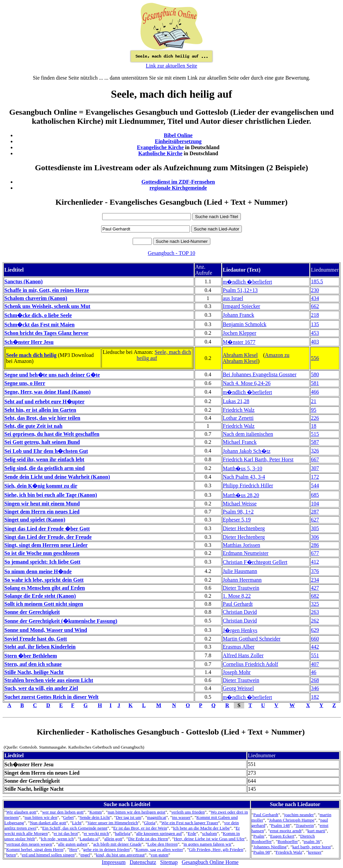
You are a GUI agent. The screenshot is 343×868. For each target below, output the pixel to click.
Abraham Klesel (240, 355)
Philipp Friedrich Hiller (248, 486)
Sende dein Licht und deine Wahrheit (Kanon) (57, 477)
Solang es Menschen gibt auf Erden (45, 588)
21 (314, 401)
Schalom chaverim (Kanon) (36, 298)
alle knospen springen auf (159, 833)
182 (315, 697)
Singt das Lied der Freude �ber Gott (47, 529)
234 (315, 580)
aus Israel (233, 298)
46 (314, 672)
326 (315, 451)
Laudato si (89, 839)
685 (315, 495)
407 (315, 664)
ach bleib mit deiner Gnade (117, 844)
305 (315, 528)
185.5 (317, 281)
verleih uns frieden (188, 812)
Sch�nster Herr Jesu (29, 342)
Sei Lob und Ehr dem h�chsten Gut (46, 451)
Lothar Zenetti (238, 418)
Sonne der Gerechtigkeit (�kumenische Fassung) (61, 621)
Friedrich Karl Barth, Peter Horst (258, 459)
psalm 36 (312, 841)
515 (315, 434)
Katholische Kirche (160, 153)
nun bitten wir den (41, 817)
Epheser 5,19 (237, 520)
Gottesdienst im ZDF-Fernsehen (178, 182)
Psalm (259, 836)
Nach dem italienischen (248, 434)
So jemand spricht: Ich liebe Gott (42, 562)
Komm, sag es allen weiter (159, 849)
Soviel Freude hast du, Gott (36, 639)
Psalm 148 (280, 825)
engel (85, 855)
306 (315, 537)
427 (315, 588)
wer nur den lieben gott (63, 812)
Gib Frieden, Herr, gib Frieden (216, 849)
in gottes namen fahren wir (208, 844)
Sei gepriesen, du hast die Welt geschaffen (52, 434)
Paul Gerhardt (238, 604)
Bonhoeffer (288, 841)
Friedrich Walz (239, 410)
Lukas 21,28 (236, 401)
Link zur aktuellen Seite (171, 66)
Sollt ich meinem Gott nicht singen (44, 604)
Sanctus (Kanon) (23, 281)
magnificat (157, 817)
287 (315, 512)
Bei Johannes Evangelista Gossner (260, 374)
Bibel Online (178, 135)
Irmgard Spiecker (242, 306)
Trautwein (305, 825)
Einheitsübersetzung (178, 141)
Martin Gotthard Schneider (252, 639)
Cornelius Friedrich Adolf (250, 664)
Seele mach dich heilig (31, 355)
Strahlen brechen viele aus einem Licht (49, 680)
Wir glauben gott (21, 812)
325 (315, 604)
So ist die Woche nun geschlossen (42, 553)
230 (315, 290)
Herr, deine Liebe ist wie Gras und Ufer (209, 839)
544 (315, 486)
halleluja (123, 833)
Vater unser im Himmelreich (113, 823)
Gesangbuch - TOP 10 (171, 253)
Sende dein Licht (95, 817)
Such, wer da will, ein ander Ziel (41, 688)
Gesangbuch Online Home (210, 862)
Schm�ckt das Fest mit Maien (40, 325)
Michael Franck (240, 442)
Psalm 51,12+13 (240, 290)
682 (315, 596)
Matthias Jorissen (242, 545)
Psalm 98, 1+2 (238, 512)
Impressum (114, 862)
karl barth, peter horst (312, 847)
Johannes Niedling (270, 847)
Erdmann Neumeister (246, 553)
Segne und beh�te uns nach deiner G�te (52, 375)
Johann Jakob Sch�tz (247, 451)
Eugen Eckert (282, 836)
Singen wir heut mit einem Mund (42, 504)
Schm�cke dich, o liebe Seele (38, 315)
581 (315, 383)
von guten (160, 855)
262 (315, 621)
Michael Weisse (240, 504)
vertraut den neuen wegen (29, 844)
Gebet (68, 817)
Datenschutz (143, 862)
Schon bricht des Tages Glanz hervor (46, 333)
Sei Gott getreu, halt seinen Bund (42, 442)
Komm (96, 812)
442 (315, 647)
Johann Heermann (242, 580)
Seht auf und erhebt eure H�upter (44, 402)
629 (315, 630)
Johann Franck (238, 315)
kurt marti (316, 831)
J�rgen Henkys (240, 630)
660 (315, 639)
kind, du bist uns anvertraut (120, 855)
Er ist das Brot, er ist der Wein (140, 828)
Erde (192, 833)
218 (315, 315)
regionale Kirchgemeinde (178, 188)
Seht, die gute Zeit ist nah (33, 426)
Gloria (150, 823)
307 (315, 468)
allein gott (113, 839)
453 (315, 333)
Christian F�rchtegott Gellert (255, 562)
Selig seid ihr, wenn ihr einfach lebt (44, 459)
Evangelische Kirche (160, 147)
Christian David (240, 612)
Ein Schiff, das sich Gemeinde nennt (75, 828)
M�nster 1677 (239, 342)
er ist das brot (66, 833)
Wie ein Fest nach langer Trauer (190, 823)
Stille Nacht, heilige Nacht (34, 672)
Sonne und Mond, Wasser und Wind (46, 630)
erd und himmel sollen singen (48, 855)
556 (315, 358)
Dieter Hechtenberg (244, 528)
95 (314, 410)
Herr (73, 849)
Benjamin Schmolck (245, 324)
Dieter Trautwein (241, 588)
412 (315, 562)
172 (315, 477)
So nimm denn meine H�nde (38, 571)
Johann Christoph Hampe (292, 820)
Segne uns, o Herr (25, 383)
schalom (209, 833)
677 (315, 553)
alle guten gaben (73, 844)
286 (315, 545)
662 (315, 306)
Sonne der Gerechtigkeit (32, 612)
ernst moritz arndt (286, 831)
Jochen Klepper (239, 333)
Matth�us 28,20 (241, 495)
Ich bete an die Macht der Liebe (201, 828)
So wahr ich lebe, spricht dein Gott (44, 580)
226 (315, 418)
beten (11, 855)
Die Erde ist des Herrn (148, 839)
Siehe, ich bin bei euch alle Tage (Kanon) (51, 495)
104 (315, 504)
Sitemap (169, 862)
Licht (77, 823)
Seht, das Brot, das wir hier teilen (42, 418)
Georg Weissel (238, 688)
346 (315, 688)
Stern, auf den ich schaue (33, 664)
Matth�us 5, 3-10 (243, 468)
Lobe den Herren (162, 844)
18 (314, 426)
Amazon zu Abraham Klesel (256, 358)
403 (315, 342)
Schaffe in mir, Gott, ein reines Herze (47, 290)
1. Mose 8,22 (237, 596)
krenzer (315, 852)
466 (315, 392)
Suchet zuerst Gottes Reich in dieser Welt (51, 697)
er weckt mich (96, 833)
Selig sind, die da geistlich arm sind (45, 468)
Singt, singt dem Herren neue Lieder (46, 545)
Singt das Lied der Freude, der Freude (48, 537)
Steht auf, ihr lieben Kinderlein (40, 647)
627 (315, 520)
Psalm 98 (261, 852)
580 (315, 374)
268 (315, 680)
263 (315, 612)
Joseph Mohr (237, 672)
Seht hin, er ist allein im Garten (40, 410)
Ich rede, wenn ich (57, 839)
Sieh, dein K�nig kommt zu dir (41, 486)
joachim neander (299, 815)
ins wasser (181, 817)
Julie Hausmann (240, 571)
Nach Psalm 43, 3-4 (244, 477)
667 (315, 459)
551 (315, 655)
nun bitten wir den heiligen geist (137, 812)
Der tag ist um (129, 817)
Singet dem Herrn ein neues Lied (42, 512)
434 (315, 298)
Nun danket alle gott (48, 823)
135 (315, 324)
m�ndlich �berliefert (247, 282)
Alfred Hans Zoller (243, 655)
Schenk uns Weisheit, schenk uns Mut (47, 306)
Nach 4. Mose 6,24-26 (247, 383)
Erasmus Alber (239, 647)
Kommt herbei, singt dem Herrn (35, 849)
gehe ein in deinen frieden (107, 849)
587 (315, 442)
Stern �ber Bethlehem (31, 656)
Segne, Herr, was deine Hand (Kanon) (48, 392)
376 (315, 571)
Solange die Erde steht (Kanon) (40, 596)
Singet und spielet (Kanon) (35, 520)
